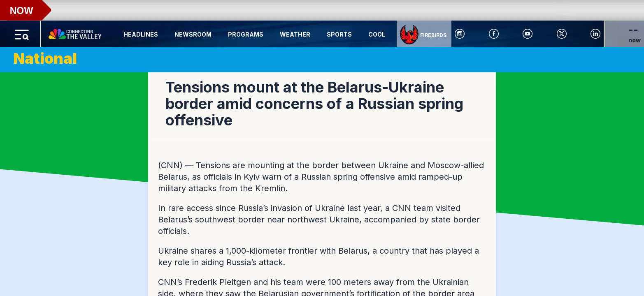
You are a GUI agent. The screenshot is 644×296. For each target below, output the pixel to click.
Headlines (141, 34)
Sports (339, 34)
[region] (322, 148)
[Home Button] (76, 32)
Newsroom (193, 34)
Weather (295, 34)
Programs (246, 34)
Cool (377, 34)
